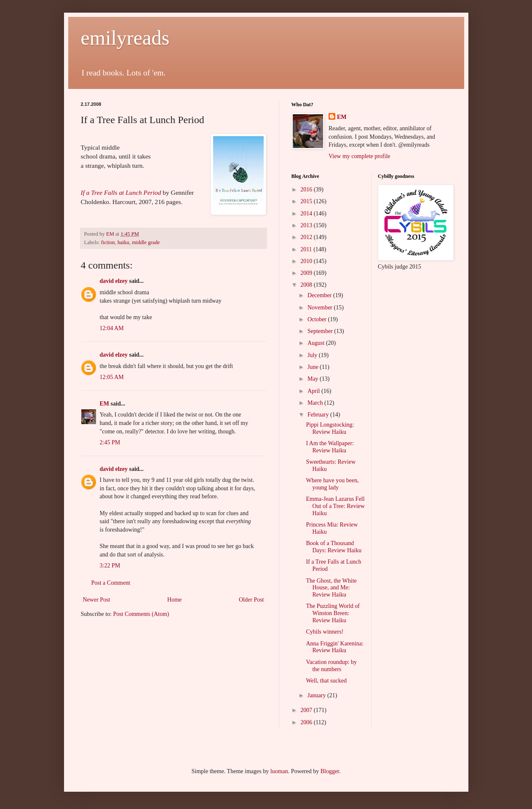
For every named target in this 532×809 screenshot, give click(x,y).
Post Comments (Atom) (141, 614)
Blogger (330, 771)
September (321, 331)
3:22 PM (110, 566)
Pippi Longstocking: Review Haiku (330, 428)
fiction (108, 242)
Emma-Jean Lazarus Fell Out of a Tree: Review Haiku (335, 506)
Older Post (251, 600)
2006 (307, 722)
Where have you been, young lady (332, 484)
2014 (307, 214)
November (321, 308)
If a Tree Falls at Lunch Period (121, 192)
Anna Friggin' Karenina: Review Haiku (334, 647)
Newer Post (97, 600)
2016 (307, 189)
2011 (307, 249)
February (319, 415)
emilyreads (125, 38)
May (314, 379)
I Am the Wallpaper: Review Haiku (330, 447)
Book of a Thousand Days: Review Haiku (334, 547)
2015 (307, 201)
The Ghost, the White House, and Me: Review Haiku (331, 588)
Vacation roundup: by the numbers (331, 666)
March (316, 403)
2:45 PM (110, 442)
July (313, 355)
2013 (307, 225)
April (314, 391)
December (320, 295)
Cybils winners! (325, 632)
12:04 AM (112, 328)
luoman (279, 771)
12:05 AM (112, 377)
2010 (307, 261)
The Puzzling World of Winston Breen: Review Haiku (333, 613)
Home (174, 600)
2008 (307, 285)
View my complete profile (360, 156)
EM (105, 404)
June (314, 367)
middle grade (146, 242)
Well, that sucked (326, 681)
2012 (307, 237)
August (317, 343)
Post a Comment (111, 583)
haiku (123, 242)
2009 (307, 273)
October (318, 319)
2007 (307, 710)
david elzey (114, 281)
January (317, 695)
